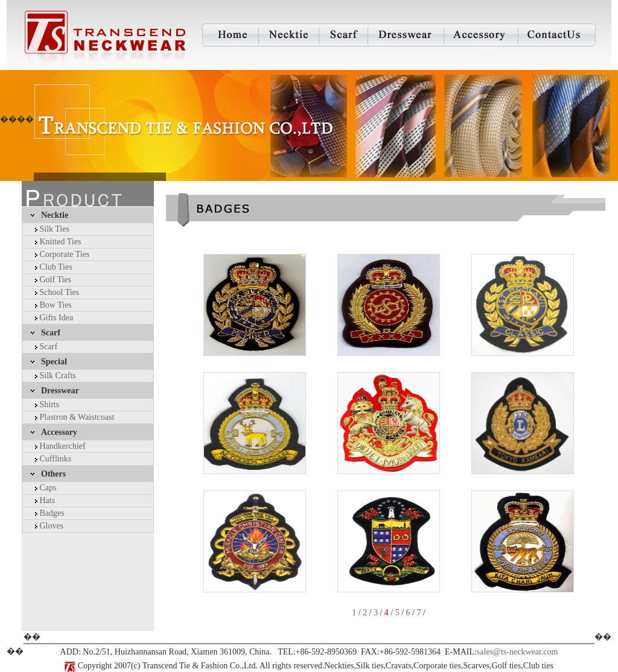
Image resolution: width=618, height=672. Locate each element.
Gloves (52, 526)
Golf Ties (56, 280)
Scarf (49, 347)
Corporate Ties (65, 254)
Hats (48, 500)
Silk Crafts (58, 376)
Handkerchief (63, 446)
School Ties (60, 292)
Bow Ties (56, 305)
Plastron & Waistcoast (77, 417)
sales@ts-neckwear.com (518, 652)
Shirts (50, 404)
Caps (48, 488)
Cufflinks (56, 459)
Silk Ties (55, 229)
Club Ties (56, 267)
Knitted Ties (61, 242)
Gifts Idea (57, 318)
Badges (52, 513)
